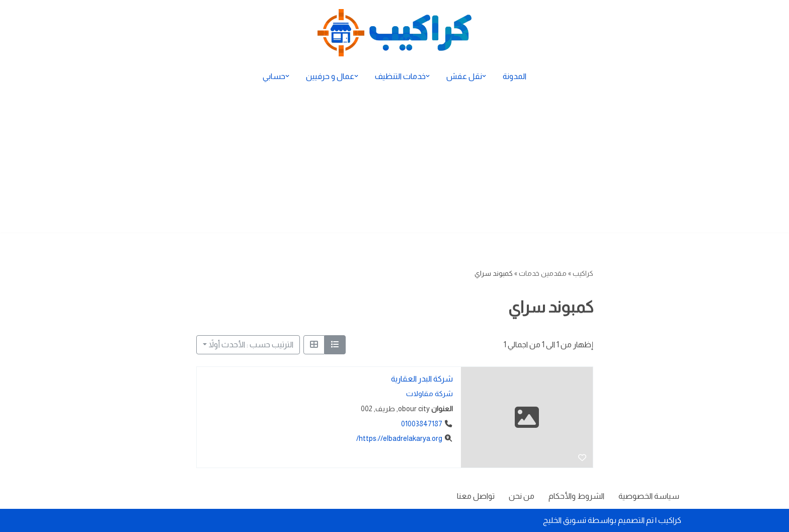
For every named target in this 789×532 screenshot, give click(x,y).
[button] (484, 76)
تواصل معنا (476, 496)
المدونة (515, 76)
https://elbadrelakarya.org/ (399, 439)
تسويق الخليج (565, 520)
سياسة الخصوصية (649, 496)
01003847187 (421, 424)
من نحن (522, 496)
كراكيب (583, 273)
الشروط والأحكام (576, 496)
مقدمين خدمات (543, 273)
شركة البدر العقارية (421, 379)
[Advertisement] (395, 162)
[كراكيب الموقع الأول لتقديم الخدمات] (395, 33)
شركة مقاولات (429, 394)
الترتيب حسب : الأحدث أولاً (251, 345)
